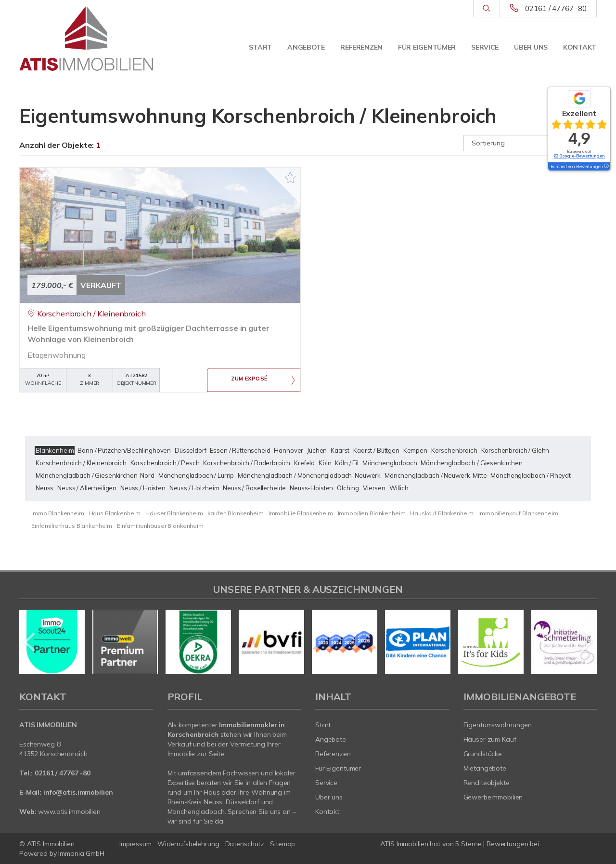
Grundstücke (483, 754)
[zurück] (30, 642)
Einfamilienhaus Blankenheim (72, 526)
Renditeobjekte (487, 783)
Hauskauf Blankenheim (442, 513)
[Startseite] (86, 39)
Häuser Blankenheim (174, 513)
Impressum (135, 844)
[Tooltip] (606, 167)
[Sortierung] (530, 143)
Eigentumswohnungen (498, 725)
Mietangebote (485, 768)
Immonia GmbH (81, 853)
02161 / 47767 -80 (556, 8)
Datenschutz (245, 844)
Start (260, 47)
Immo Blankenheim (58, 513)
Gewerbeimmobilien (493, 797)
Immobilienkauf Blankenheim (518, 513)
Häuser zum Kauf (490, 739)
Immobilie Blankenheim (301, 513)
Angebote (306, 47)
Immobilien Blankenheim (372, 513)
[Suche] (486, 9)
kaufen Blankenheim (235, 513)
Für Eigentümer (427, 47)
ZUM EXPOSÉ (249, 380)
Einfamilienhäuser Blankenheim (160, 526)
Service (485, 47)
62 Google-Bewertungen (579, 156)
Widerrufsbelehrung (188, 844)
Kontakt (580, 47)
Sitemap (282, 844)
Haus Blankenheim (115, 513)
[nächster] (586, 642)
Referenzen (361, 47)
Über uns (531, 47)
